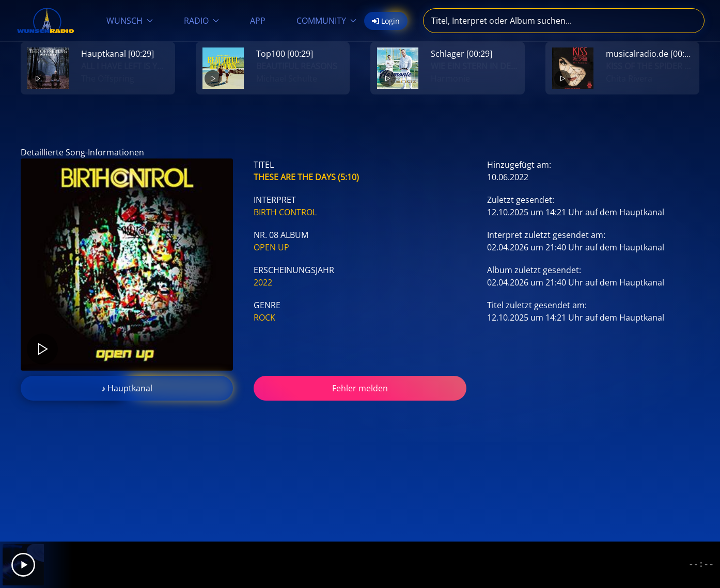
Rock (264, 317)
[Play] (23, 565)
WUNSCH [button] (130, 21)
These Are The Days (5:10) (306, 177)
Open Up (271, 247)
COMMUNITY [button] (326, 21)
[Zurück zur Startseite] (45, 21)
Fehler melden (360, 388)
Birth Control (285, 212)
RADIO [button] (201, 21)
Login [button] (386, 21)
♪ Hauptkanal (127, 388)
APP (258, 21)
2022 (263, 282)
